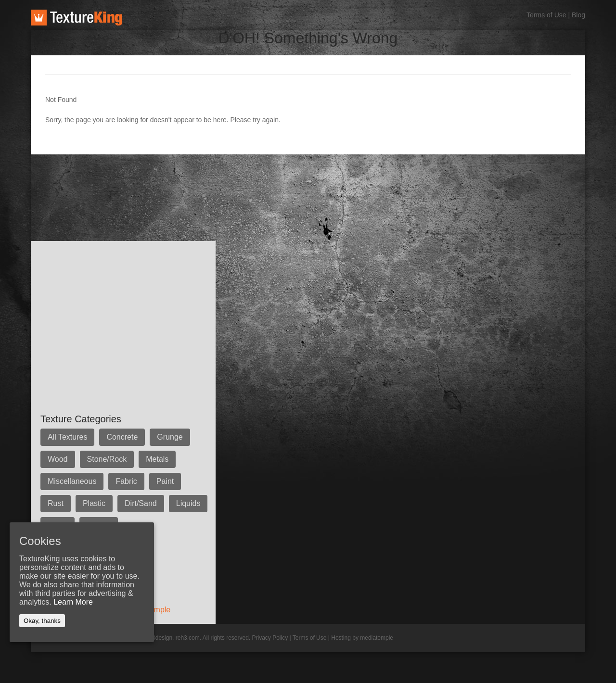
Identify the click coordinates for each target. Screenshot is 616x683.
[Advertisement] (206, 176)
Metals (157, 459)
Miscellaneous (72, 481)
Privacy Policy (270, 638)
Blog (578, 15)
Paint (165, 481)
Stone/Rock (107, 459)
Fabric (126, 481)
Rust (56, 503)
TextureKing (77, 18)
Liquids (188, 503)
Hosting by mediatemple (362, 638)
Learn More (73, 602)
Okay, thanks (42, 621)
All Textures (67, 437)
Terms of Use (546, 15)
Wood (58, 459)
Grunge (170, 437)
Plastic (94, 503)
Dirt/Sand (141, 503)
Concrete (122, 437)
